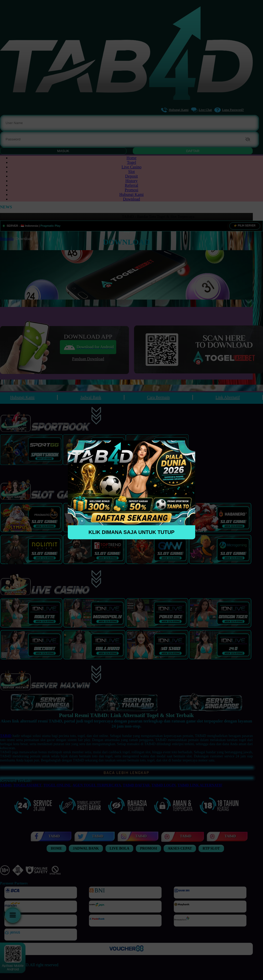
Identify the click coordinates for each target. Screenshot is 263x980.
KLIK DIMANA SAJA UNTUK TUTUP (131, 532)
